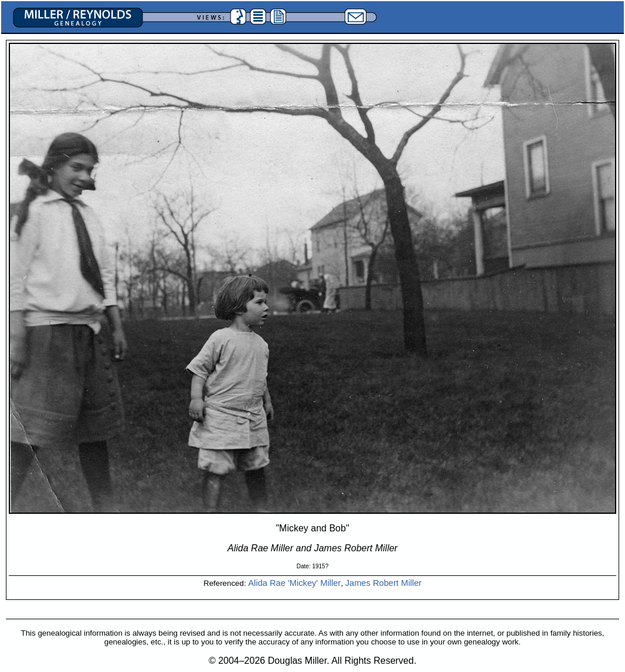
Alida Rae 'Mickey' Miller (294, 583)
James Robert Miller (383, 583)
